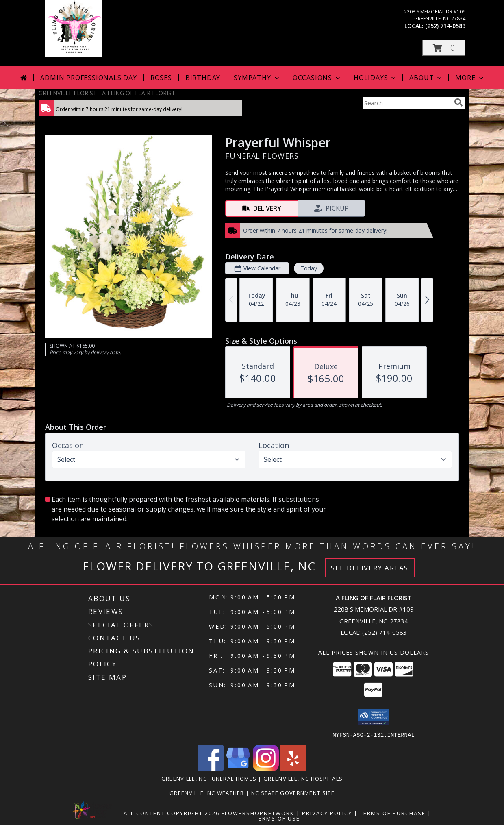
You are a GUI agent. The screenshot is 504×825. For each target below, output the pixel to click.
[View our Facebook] (211, 768)
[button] (444, 48)
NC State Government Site (293, 792)
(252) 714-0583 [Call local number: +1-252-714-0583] (445, 26)
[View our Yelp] (293, 768)
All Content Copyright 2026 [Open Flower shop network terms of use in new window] (172, 813)
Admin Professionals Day (88, 78)
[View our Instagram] (266, 768)
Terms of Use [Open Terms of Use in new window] (277, 818)
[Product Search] (407, 103)
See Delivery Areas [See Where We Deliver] (370, 568)
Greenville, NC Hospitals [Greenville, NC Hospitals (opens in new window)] (303, 778)
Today (309, 268)
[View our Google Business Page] (238, 768)
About (426, 78)
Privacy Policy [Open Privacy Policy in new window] (327, 813)
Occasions (317, 78)
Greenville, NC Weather (207, 792)
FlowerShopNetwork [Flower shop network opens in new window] (258, 813)
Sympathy (257, 78)
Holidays (376, 78)
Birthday (203, 78)
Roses (161, 78)
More (470, 78)
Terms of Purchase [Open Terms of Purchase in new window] (393, 813)
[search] (458, 102)
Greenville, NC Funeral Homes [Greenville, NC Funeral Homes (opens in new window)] (209, 778)
